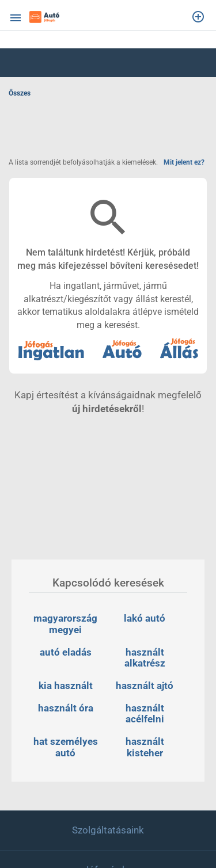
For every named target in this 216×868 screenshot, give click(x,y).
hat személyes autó (67, 747)
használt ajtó (145, 686)
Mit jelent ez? (184, 162)
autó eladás (66, 652)
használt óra (66, 708)
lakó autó (145, 618)
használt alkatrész (145, 658)
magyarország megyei (67, 624)
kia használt (66, 686)
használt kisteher (146, 747)
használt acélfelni (146, 713)
